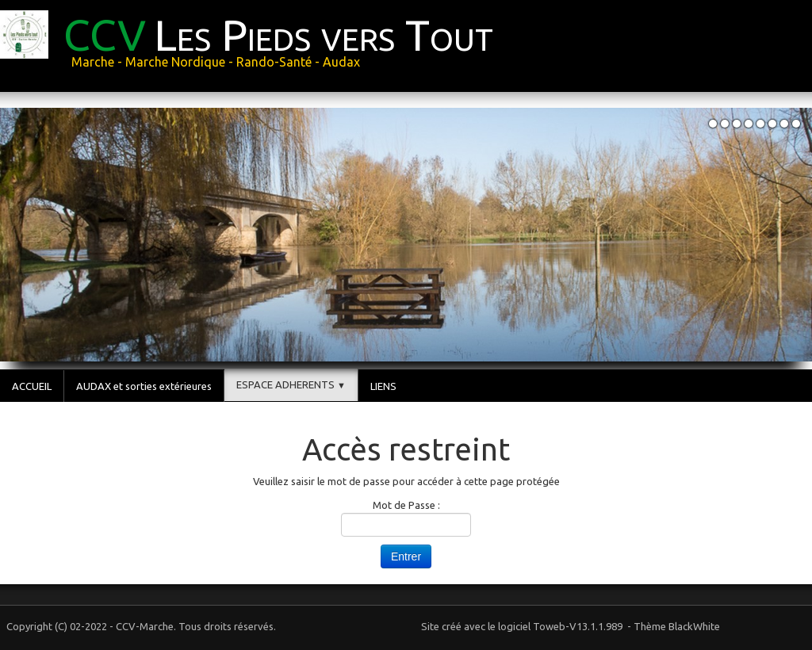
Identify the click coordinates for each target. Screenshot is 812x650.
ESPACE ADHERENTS (291, 384)
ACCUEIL (32, 386)
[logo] (253, 44)
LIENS (383, 386)
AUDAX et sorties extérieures (144, 386)
